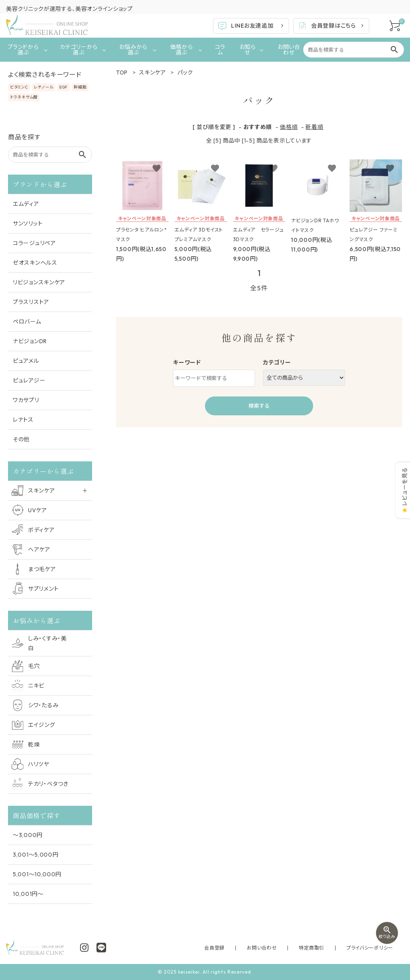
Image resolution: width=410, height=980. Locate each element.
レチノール (44, 87)
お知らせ (248, 50)
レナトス (23, 420)
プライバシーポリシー (375, 948)
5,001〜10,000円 (37, 874)
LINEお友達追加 (245, 26)
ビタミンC (19, 87)
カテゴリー (277, 362)
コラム (220, 50)
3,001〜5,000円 (35, 855)
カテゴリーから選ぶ (79, 50)
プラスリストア (31, 302)
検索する (259, 406)
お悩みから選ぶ (133, 50)
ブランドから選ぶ (23, 50)
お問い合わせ (289, 50)
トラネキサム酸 (24, 97)
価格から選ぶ (182, 50)
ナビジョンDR (30, 341)
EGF (63, 87)
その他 (21, 439)
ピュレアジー (29, 380)
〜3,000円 (28, 835)
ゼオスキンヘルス (35, 263)
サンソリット (28, 223)
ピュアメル (26, 361)
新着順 (314, 127)
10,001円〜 (28, 894)
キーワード (187, 362)
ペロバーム (27, 322)
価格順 (289, 127)
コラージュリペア (34, 243)
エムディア (26, 204)
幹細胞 (80, 87)
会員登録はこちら (327, 26)
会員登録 (251, 948)
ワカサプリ (26, 400)
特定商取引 (328, 948)
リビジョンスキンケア (39, 282)
